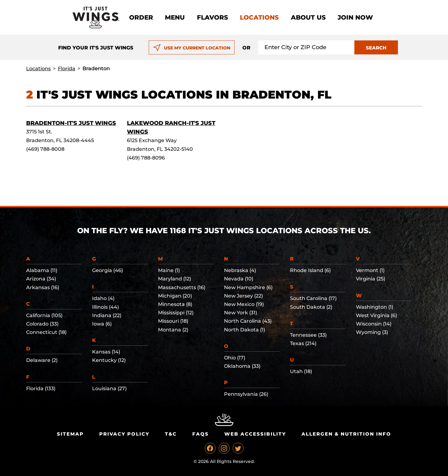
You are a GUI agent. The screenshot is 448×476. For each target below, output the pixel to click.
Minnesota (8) (175, 304)
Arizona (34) (41, 279)
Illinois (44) (105, 307)
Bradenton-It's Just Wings (71, 123)
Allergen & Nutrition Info (346, 434)
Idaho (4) (103, 298)
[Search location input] (306, 47)
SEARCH (376, 48)
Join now (355, 17)
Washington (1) (375, 307)
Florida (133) (41, 388)
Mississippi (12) (176, 313)
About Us (308, 17)
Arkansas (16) (43, 287)
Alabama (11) (42, 270)
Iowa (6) (102, 324)
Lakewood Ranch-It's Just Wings (171, 127)
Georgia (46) (107, 270)
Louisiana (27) (109, 388)
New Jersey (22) (243, 296)
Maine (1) (169, 270)
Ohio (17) (235, 358)
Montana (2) (173, 330)
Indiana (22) (107, 315)
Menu (175, 17)
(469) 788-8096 (146, 158)
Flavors (212, 17)
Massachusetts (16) (182, 287)
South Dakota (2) (311, 307)
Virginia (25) (371, 279)
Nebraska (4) (240, 270)
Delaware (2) (42, 360)
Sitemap (70, 434)
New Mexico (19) (244, 304)
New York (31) (240, 313)
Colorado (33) (42, 324)
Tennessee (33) (308, 335)
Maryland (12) (175, 279)
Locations (259, 17)
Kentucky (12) (109, 360)
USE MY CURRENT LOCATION (191, 48)
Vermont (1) (370, 270)
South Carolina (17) (313, 298)
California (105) (44, 315)
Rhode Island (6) (310, 270)
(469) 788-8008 (45, 149)
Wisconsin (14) (374, 324)
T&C (171, 434)
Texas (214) (303, 343)
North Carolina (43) (248, 321)
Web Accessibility (255, 434)
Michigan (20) (175, 296)
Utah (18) (301, 371)
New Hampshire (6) (248, 287)
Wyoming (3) (372, 332)
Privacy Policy (124, 434)
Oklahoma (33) (242, 366)
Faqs (201, 434)
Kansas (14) (106, 352)
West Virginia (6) (376, 315)
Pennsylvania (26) (246, 394)
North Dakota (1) (245, 330)
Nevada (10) (239, 279)
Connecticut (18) (46, 332)
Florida (67, 69)
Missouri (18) (173, 321)
